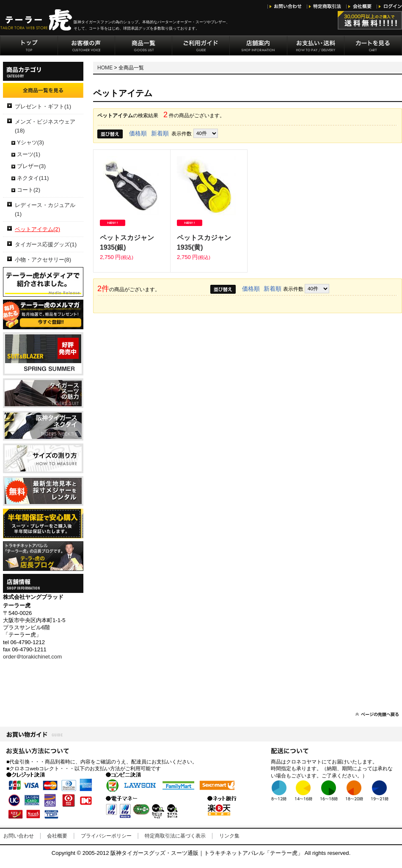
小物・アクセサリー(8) (43, 260)
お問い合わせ (19, 836)
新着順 (160, 133)
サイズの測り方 (43, 458)
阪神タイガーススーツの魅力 (43, 393)
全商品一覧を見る (43, 90)
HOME (105, 68)
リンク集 (229, 836)
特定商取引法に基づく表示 (175, 836)
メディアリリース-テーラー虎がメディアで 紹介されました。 (43, 282)
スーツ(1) (29, 154)
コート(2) (29, 190)
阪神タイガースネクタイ (43, 426)
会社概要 (57, 836)
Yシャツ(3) (30, 142)
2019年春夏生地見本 (43, 354)
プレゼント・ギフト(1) (43, 106)
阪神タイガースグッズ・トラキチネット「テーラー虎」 (37, 20)
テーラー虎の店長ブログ (43, 556)
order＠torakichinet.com (32, 657)
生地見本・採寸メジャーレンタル (43, 491)
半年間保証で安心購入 (43, 524)
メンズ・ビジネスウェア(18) (45, 126)
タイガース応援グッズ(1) (46, 244)
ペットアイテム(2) (37, 229)
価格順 (138, 133)
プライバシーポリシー (106, 836)
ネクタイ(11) (33, 178)
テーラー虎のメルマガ (43, 314)
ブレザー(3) (31, 166)
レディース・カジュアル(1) (45, 209)
